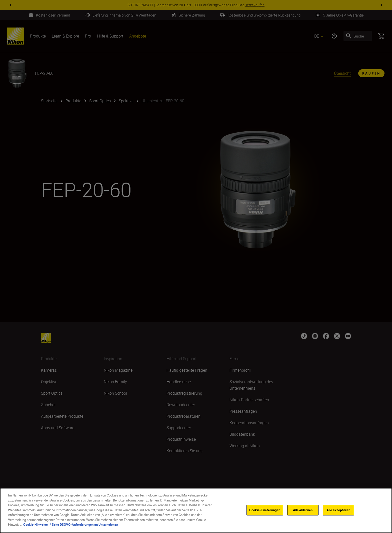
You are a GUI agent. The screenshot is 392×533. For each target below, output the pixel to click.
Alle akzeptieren (338, 510)
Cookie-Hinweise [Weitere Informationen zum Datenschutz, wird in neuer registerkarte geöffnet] (35, 525)
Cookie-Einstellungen (265, 510)
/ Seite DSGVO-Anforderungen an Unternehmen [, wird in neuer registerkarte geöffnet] (83, 525)
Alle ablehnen (303, 510)
